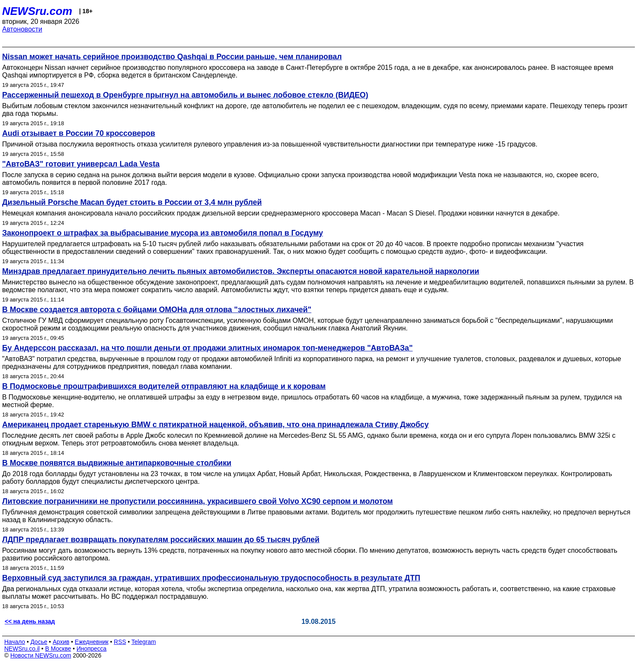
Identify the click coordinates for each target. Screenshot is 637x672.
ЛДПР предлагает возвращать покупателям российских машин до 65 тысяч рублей (161, 540)
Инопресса (92, 649)
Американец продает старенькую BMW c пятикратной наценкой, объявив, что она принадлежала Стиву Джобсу (215, 425)
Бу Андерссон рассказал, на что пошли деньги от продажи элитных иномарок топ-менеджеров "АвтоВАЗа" (207, 348)
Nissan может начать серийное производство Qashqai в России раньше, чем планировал (172, 57)
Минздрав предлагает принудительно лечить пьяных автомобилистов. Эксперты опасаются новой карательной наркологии (241, 271)
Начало (15, 642)
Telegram (144, 642)
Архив (61, 642)
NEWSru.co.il (22, 649)
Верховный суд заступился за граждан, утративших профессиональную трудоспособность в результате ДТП (211, 578)
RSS (120, 642)
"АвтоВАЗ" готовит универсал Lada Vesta (81, 164)
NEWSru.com (37, 11)
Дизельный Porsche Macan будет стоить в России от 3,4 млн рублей (132, 202)
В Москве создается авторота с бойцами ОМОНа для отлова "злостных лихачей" (157, 310)
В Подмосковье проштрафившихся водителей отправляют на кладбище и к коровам (164, 386)
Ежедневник (92, 642)
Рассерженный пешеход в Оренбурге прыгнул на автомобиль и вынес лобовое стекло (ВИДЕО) (185, 95)
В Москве (58, 649)
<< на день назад (30, 621)
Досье (39, 642)
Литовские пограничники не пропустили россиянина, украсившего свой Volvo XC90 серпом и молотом (198, 501)
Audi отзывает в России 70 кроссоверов (79, 133)
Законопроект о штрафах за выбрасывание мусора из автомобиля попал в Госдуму (163, 233)
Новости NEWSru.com (41, 655)
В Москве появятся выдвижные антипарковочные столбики (117, 463)
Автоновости (22, 29)
